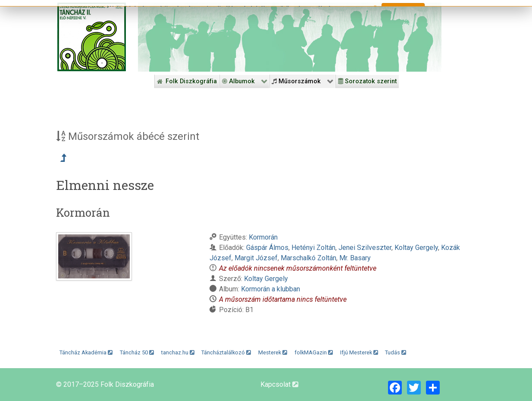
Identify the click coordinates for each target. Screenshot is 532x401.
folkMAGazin (314, 352)
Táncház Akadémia (86, 352)
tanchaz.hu (178, 352)
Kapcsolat (279, 384)
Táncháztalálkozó (226, 352)
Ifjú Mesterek (359, 352)
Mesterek (273, 352)
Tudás (396, 352)
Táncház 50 (137, 352)
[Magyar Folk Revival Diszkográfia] (92, 37)
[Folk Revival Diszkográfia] (290, 37)
